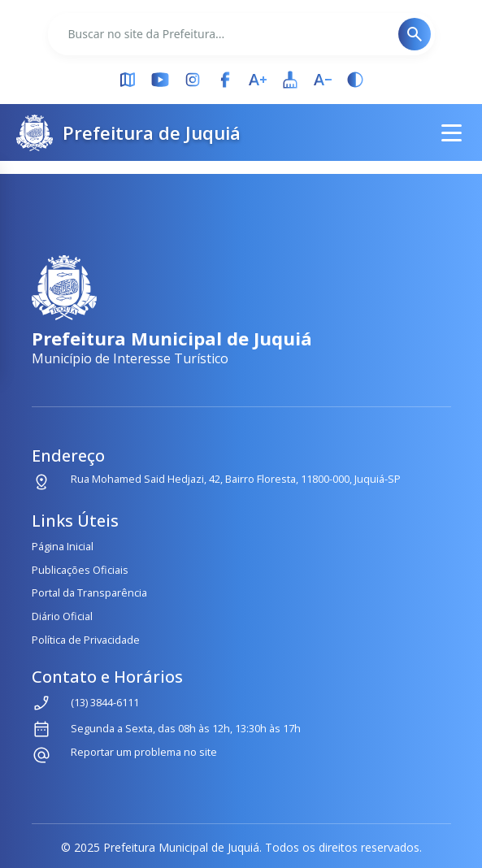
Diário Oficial (62, 616)
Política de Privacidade (86, 640)
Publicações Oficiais (80, 570)
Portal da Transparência (89, 592)
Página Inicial (63, 546)
